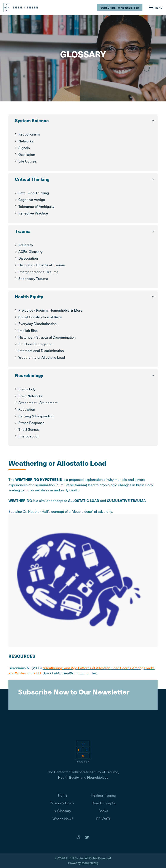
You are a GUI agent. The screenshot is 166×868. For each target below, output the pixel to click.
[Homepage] (83, 751)
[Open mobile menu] (156, 8)
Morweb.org (90, 863)
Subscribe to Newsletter (120, 7)
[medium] (79, 837)
